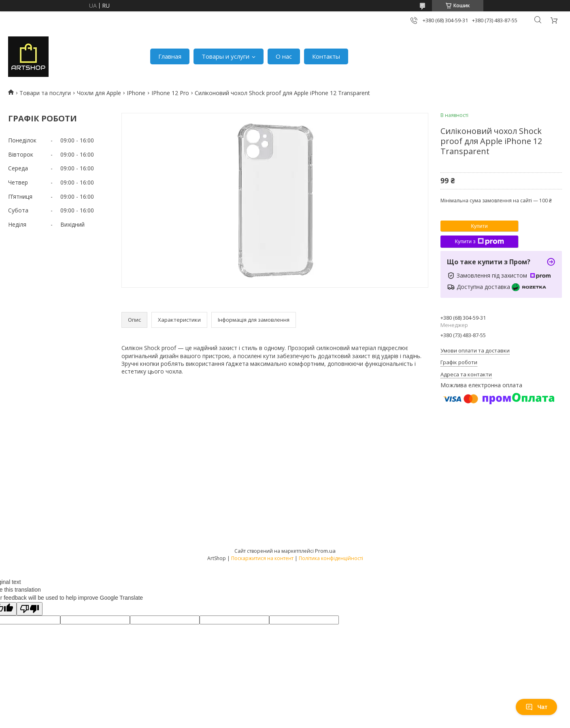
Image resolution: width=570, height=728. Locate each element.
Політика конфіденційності (331, 558)
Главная (170, 56)
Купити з (479, 242)
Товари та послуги (45, 93)
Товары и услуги (225, 56)
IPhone (136, 93)
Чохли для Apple (99, 93)
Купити (479, 226)
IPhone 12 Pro (170, 93)
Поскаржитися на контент (262, 558)
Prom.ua (325, 551)
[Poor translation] (30, 609)
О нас (284, 56)
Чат (536, 707)
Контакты (326, 56)
